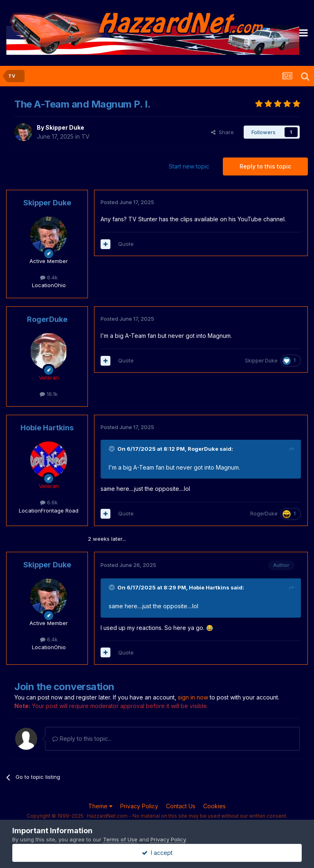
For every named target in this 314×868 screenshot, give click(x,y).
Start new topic (189, 166)
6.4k (49, 277)
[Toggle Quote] (112, 449)
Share (222, 132)
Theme (100, 806)
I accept (157, 853)
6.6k (49, 502)
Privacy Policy (139, 806)
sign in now (193, 697)
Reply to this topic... (82, 739)
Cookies (214, 806)
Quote (126, 244)
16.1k (49, 394)
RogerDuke (47, 319)
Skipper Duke (65, 127)
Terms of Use (120, 839)
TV (85, 136)
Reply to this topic (265, 166)
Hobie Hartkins (47, 428)
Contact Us (181, 806)
